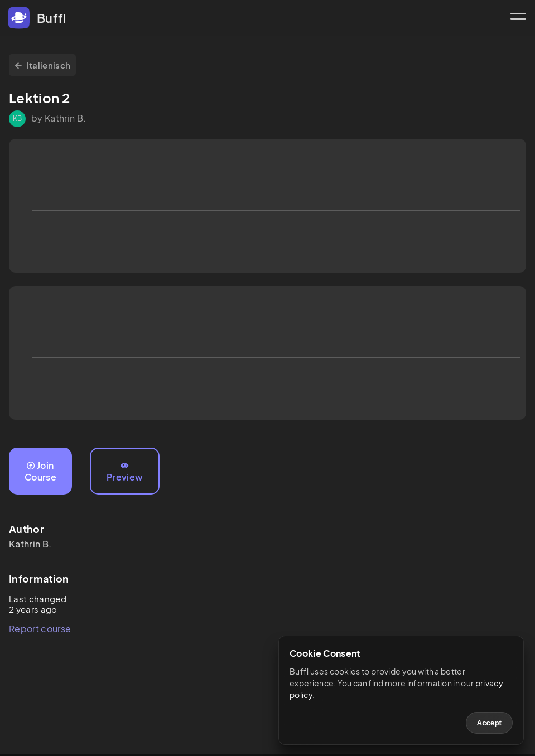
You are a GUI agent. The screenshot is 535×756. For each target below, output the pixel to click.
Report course (40, 629)
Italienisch (42, 65)
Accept (489, 723)
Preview (125, 472)
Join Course (40, 471)
